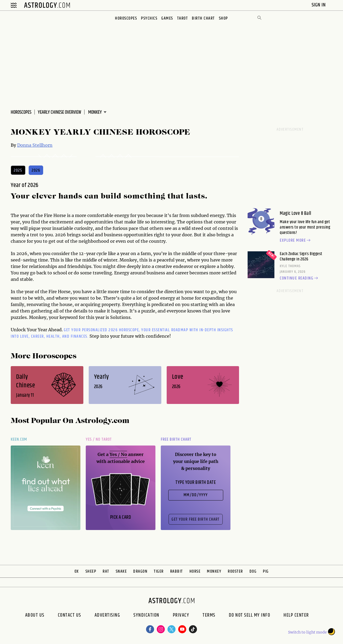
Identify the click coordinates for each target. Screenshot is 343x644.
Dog (253, 571)
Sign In (319, 5)
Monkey (214, 571)
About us (35, 616)
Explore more (296, 241)
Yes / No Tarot (99, 439)
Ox (77, 571)
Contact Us (70, 616)
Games (167, 18)
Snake (121, 571)
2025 (18, 170)
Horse (195, 571)
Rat (106, 571)
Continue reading (300, 278)
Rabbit (177, 571)
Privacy (181, 616)
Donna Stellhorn (35, 145)
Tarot (183, 18)
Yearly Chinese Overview (59, 112)
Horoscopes (126, 18)
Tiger (159, 571)
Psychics (149, 18)
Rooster (235, 571)
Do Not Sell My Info (250, 616)
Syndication (146, 616)
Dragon (140, 571)
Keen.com (19, 439)
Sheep (91, 571)
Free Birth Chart (176, 439)
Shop (223, 18)
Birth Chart (203, 18)
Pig (266, 571)
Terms (209, 616)
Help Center (296, 616)
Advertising (107, 616)
